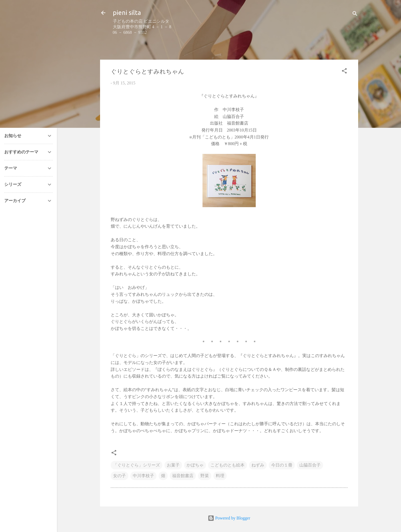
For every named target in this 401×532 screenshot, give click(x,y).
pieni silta (127, 13)
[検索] (355, 15)
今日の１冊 (282, 465)
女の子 (119, 476)
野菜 (205, 476)
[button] (344, 72)
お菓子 (173, 465)
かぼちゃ (195, 465)
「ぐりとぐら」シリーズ (137, 465)
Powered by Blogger (229, 518)
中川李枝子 (143, 476)
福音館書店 (183, 476)
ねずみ (258, 465)
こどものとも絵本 (228, 465)
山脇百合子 (310, 465)
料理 (220, 476)
